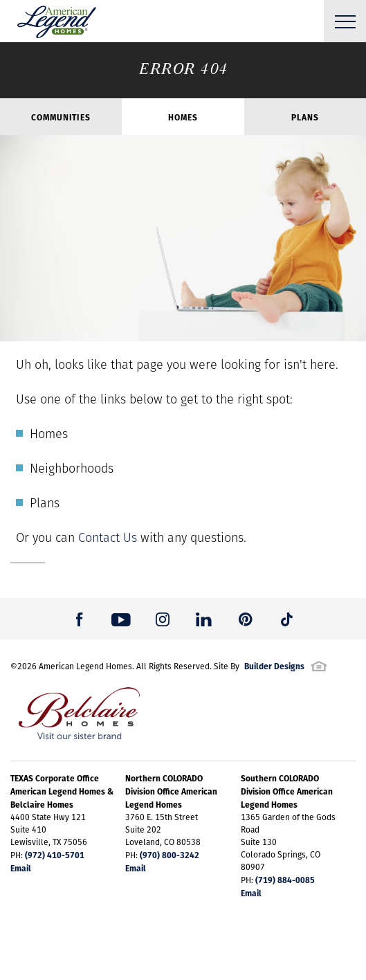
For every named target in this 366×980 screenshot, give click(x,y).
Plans (305, 117)
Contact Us (108, 537)
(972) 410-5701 (55, 855)
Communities (61, 117)
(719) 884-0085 (285, 880)
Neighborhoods (72, 468)
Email (21, 868)
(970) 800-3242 (170, 855)
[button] (80, 619)
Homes (183, 117)
